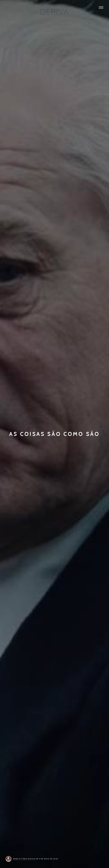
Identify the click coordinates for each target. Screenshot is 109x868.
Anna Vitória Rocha (24, 859)
